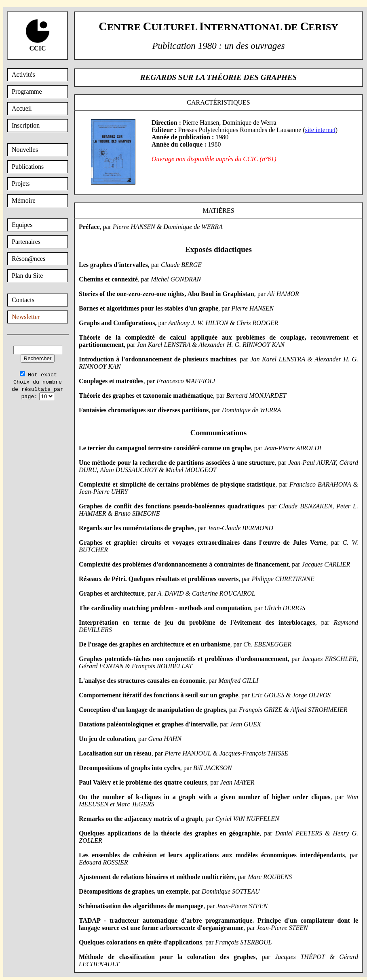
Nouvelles (25, 150)
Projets (21, 184)
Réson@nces (28, 259)
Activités (23, 74)
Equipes (22, 225)
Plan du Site (27, 276)
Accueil (22, 108)
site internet (320, 130)
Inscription (26, 125)
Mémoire (24, 200)
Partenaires (26, 242)
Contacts (23, 300)
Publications (28, 167)
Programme (27, 91)
